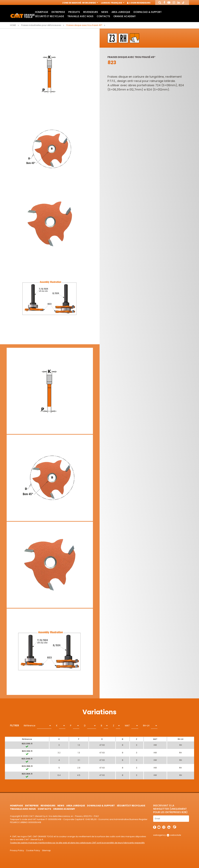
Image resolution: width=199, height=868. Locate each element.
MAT (127, 726)
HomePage (42, 12)
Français (117, 3)
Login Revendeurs (139, 3)
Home (13, 25)
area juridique (121, 12)
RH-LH (146, 726)
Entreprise (58, 12)
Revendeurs (91, 12)
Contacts (103, 16)
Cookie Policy (33, 850)
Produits (74, 12)
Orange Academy (124, 16)
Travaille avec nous (80, 16)
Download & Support (147, 12)
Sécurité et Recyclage (49, 16)
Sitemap (46, 850)
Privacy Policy (17, 850)
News (105, 12)
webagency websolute (167, 835)
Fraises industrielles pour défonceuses (41, 25)
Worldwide (90, 3)
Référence (30, 726)
